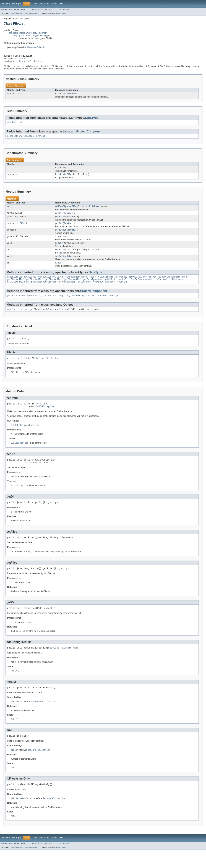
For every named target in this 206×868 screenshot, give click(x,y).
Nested (14, 13)
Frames (36, 10)
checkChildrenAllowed (50, 284)
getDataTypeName (92, 287)
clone (93, 284)
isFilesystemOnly (65, 235)
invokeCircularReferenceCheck (135, 287)
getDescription (16, 304)
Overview (6, 4)
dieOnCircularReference (112, 284)
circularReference (76, 284)
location (29, 139)
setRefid (60, 263)
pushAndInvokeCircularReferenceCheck (53, 290)
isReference (176, 287)
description (14, 139)
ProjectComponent (90, 134)
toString (122, 290)
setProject (115, 304)
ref (20, 125)
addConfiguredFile (66, 210)
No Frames (47, 10)
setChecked (84, 290)
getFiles (60, 221)
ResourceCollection (37, 47)
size (58, 270)
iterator (60, 242)
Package (16, 4)
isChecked (161, 287)
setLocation (99, 304)
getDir (59, 217)
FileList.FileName (66, 96)
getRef (59, 228)
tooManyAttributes (104, 290)
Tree (35, 4)
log (61, 304)
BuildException (46, 417)
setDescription (80, 304)
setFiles (60, 256)
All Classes (64, 10)
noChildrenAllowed (18, 290)
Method (35, 13)
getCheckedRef (15, 287)
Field (20, 13)
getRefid (110, 287)
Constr (27, 13)
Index (55, 4)
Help (62, 4)
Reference (72, 263)
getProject (50, 304)
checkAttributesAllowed (21, 284)
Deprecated (45, 4)
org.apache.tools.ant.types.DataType (32, 36)
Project (68, 217)
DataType (20, 59)
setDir (59, 249)
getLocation (34, 304)
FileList (60, 171)
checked (12, 125)
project (41, 139)
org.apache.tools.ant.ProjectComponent (28, 33)
